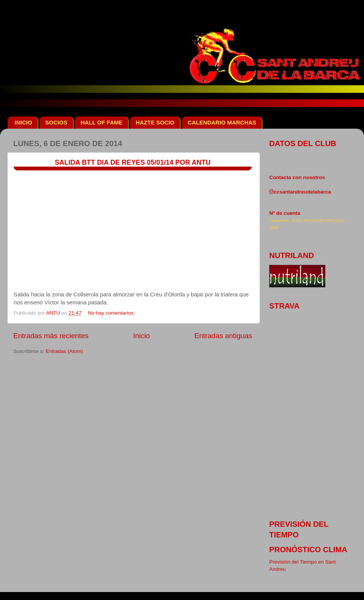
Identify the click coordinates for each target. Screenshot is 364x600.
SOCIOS (56, 122)
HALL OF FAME (101, 122)
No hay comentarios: (112, 313)
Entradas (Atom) (64, 351)
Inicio (141, 336)
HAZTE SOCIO (155, 122)
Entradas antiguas (223, 336)
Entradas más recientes (51, 336)
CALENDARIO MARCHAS (222, 122)
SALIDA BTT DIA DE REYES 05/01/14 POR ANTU (133, 162)
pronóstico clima (308, 550)
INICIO (24, 122)
